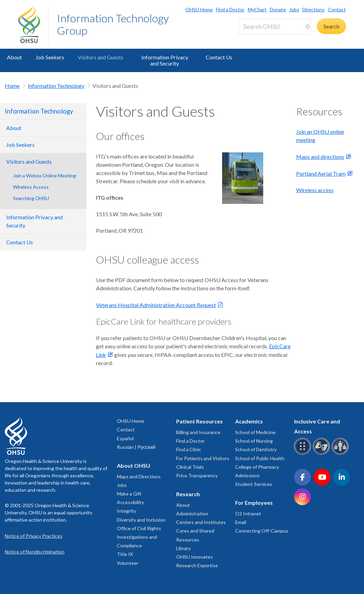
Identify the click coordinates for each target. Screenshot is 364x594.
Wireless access (315, 190)
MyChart (257, 9)
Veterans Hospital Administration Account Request (156, 305)
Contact (337, 9)
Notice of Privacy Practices (34, 536)
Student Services (254, 484)
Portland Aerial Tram (321, 173)
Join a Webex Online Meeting (45, 176)
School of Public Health (260, 458)
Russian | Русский (136, 447)
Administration (192, 514)
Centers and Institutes (201, 522)
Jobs (294, 9)
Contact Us (219, 57)
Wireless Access (31, 187)
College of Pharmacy (257, 467)
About (14, 57)
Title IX (125, 554)
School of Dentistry (256, 449)
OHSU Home (199, 9)
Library (183, 548)
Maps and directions (320, 157)
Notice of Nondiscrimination (35, 552)
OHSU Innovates (195, 557)
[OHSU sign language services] (322, 453)
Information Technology (56, 86)
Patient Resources (199, 421)
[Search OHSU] (275, 27)
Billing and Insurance (198, 432)
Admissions (247, 475)
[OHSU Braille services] (304, 453)
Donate (278, 9)
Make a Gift (129, 494)
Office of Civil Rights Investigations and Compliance (139, 537)
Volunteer (128, 563)
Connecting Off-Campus (262, 531)
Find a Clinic (189, 449)
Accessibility (130, 502)
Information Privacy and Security (165, 60)
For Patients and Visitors (203, 458)
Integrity (126, 511)
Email (241, 522)
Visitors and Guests (101, 57)
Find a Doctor (230, 9)
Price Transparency (197, 475)
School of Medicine (255, 432)
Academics (249, 421)
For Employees (254, 503)
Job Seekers (50, 57)
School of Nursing (254, 441)
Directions (313, 9)
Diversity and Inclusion (141, 520)
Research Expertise (197, 565)
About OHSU (134, 465)
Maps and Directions (139, 476)
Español (125, 438)
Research (188, 494)
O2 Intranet (248, 514)
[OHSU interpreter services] (341, 453)
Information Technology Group (113, 24)
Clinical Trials (190, 467)
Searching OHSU (31, 198)
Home (12, 86)
